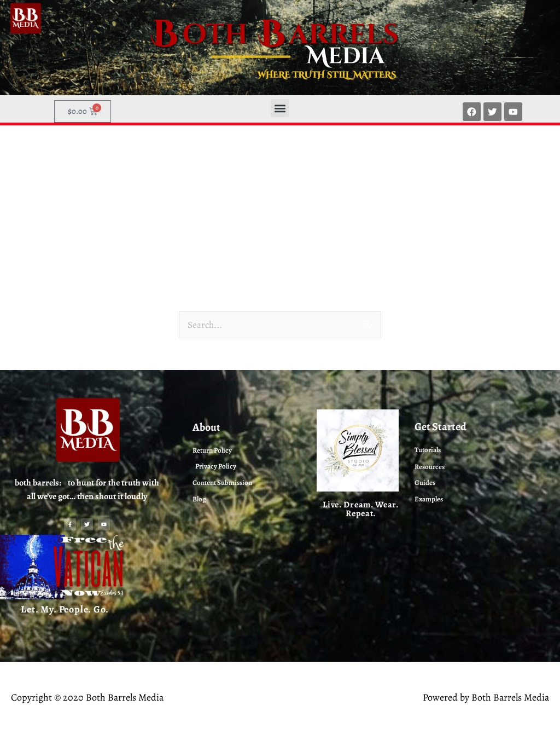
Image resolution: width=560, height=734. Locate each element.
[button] (280, 108)
